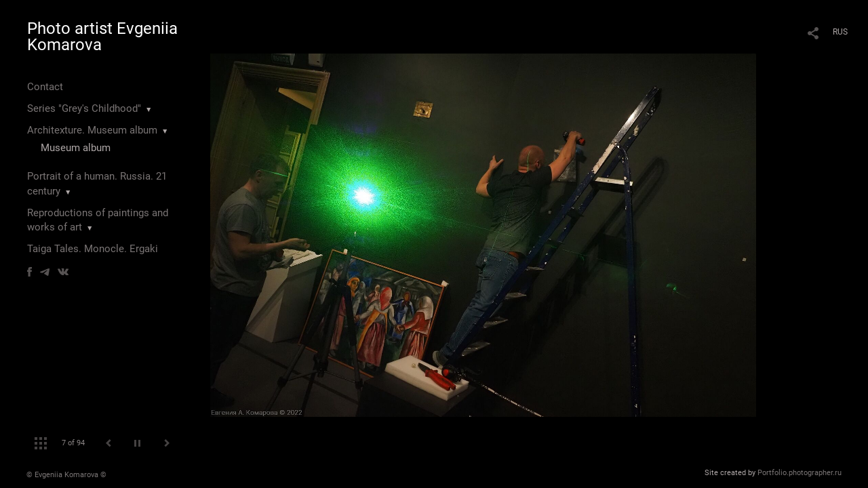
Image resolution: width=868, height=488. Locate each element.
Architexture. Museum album (92, 130)
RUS (840, 32)
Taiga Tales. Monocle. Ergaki (93, 249)
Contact (45, 87)
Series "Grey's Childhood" (84, 108)
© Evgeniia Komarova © (66, 475)
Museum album (76, 148)
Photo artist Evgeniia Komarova (102, 37)
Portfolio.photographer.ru (800, 473)
